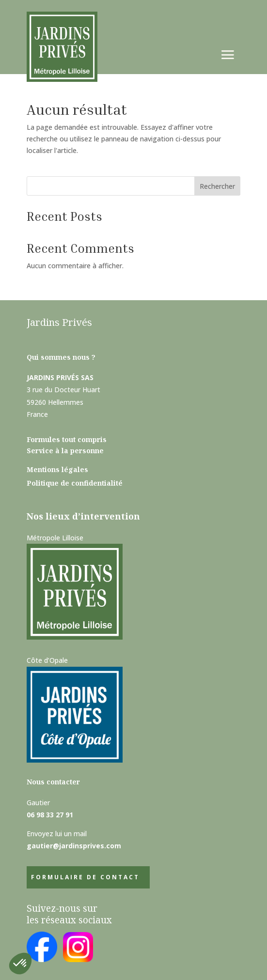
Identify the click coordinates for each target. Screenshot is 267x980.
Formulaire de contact (85, 877)
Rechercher (217, 186)
